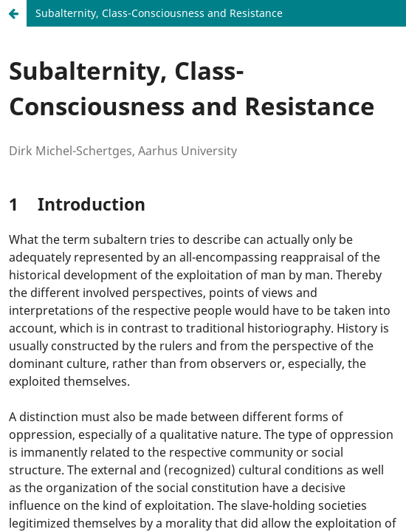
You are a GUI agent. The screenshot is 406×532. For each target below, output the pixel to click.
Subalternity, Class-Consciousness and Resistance (159, 13)
